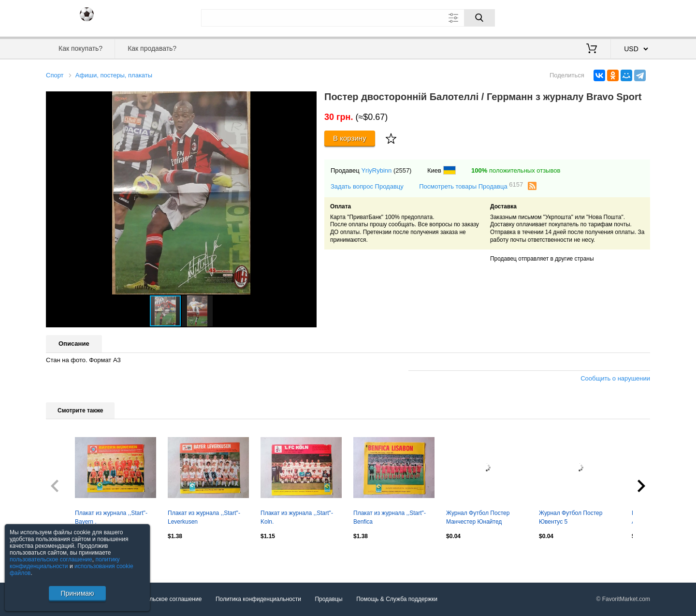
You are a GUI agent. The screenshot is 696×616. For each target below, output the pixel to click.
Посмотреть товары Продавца (471, 186)
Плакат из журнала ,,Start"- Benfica (390, 517)
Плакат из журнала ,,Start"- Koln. (297, 517)
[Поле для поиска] (348, 18)
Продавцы (328, 599)
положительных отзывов (516, 170)
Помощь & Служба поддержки (397, 599)
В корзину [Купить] (350, 138)
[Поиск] (479, 18)
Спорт (55, 75)
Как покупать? (80, 48)
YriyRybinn (376, 170)
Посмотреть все (67, 557)
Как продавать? (152, 48)
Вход (594, 17)
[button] (308, 100)
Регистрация (630, 17)
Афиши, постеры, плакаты (114, 75)
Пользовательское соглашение (160, 599)
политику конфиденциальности (65, 563)
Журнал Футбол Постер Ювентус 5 (571, 517)
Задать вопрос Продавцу (367, 186)
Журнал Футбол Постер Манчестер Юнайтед (478, 517)
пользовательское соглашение (51, 559)
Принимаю (77, 593)
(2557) (403, 170)
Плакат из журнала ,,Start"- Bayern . (111, 517)
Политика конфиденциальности (258, 599)
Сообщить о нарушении (615, 378)
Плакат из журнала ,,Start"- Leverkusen (204, 517)
